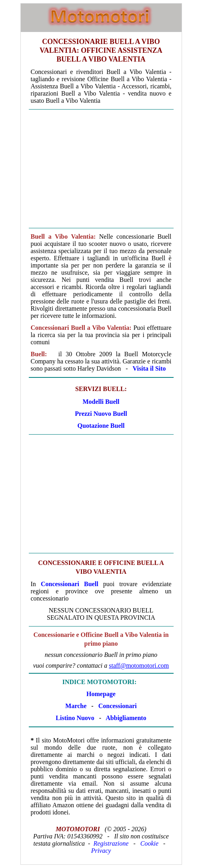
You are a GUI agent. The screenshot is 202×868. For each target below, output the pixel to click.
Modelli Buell (101, 402)
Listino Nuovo (75, 718)
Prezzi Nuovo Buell (101, 414)
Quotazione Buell (101, 426)
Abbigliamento (126, 718)
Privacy (101, 851)
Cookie (149, 843)
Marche (76, 706)
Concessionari (118, 706)
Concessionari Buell (70, 584)
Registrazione (111, 843)
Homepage (101, 694)
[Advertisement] (101, 169)
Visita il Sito (149, 368)
